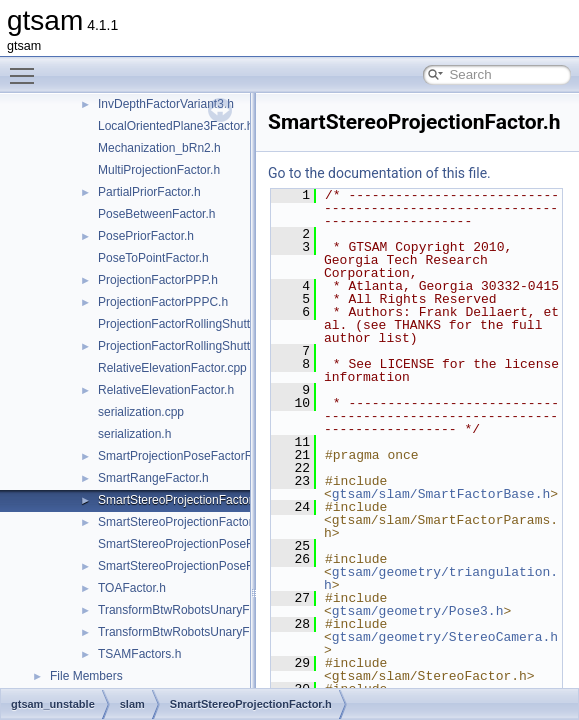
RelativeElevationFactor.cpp (172, 368)
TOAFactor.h (132, 588)
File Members (86, 676)
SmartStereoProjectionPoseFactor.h (193, 566)
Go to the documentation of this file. (379, 173)
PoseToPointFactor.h (153, 258)
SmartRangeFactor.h (153, 478)
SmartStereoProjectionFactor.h (180, 500)
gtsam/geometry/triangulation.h (441, 578)
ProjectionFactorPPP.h (158, 280)
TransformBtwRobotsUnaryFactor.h (192, 610)
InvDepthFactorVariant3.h (166, 104)
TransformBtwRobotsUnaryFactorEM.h (201, 632)
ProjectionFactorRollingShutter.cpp (190, 324)
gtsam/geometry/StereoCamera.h (445, 637)
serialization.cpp (141, 412)
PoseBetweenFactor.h (156, 214)
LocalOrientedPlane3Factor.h (175, 126)
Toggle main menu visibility (27, 67)
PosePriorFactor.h (146, 236)
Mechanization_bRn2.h (159, 148)
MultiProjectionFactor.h (159, 170)
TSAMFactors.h (139, 654)
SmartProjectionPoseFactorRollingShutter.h (213, 456)
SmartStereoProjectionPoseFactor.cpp (200, 544)
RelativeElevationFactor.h (166, 390)
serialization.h (134, 434)
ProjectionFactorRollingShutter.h (184, 346)
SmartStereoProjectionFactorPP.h (187, 522)
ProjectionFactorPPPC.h (163, 302)
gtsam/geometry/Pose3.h (418, 611)
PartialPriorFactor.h (149, 192)
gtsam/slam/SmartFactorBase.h (441, 494)
